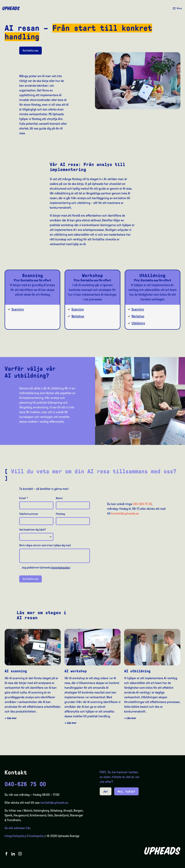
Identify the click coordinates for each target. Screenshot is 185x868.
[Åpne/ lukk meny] (177, 8)
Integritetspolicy (60, 567)
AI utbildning (137, 671)
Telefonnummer (29, 514)
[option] (169, 865)
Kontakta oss (30, 50)
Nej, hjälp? (126, 791)
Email (24, 498)
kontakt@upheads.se (125, 514)
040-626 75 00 (142, 504)
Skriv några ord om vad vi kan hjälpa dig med (45, 545)
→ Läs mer (11, 718)
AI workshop (76, 671)
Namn (59, 498)
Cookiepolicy (37, 836)
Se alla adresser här (17, 828)
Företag (60, 514)
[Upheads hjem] (11, 8)
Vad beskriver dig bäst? (33, 530)
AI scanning (16, 671)
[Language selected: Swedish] (173, 865)
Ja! (106, 791)
